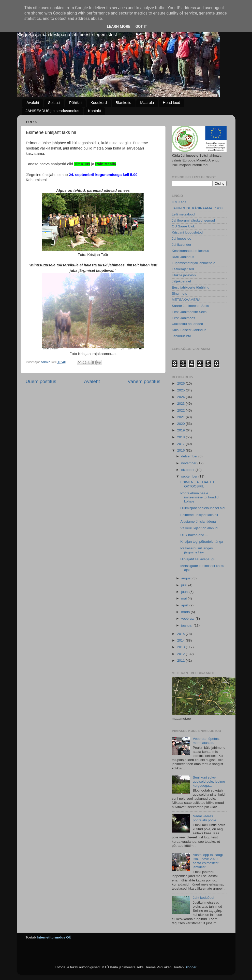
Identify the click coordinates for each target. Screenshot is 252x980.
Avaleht (33, 103)
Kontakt (94, 111)
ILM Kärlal (180, 202)
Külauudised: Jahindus (189, 330)
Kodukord (99, 103)
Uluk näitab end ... (194, 535)
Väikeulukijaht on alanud (199, 528)
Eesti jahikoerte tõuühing (191, 287)
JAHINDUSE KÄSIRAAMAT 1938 (197, 208)
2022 (181, 410)
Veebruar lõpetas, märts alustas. (206, 741)
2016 (181, 450)
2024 (181, 397)
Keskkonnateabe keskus (190, 251)
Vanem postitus (144, 381)
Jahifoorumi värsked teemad (194, 220)
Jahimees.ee (182, 239)
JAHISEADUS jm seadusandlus (53, 111)
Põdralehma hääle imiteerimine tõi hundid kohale (199, 497)
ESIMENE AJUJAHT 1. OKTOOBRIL (198, 484)
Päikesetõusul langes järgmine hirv (197, 550)
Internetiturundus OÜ (54, 937)
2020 (181, 424)
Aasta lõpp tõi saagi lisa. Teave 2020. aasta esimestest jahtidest (208, 861)
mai (185, 598)
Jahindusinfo (182, 336)
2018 (181, 437)
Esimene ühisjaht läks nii (199, 515)
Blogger (190, 967)
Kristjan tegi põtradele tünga (202, 542)
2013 (181, 647)
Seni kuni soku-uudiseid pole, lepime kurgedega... (209, 781)
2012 (181, 654)
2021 (181, 417)
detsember (190, 456)
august (187, 578)
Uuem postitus (41, 381)
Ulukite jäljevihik (184, 275)
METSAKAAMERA (186, 300)
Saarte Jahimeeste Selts (190, 306)
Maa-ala (147, 103)
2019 (181, 430)
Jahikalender (182, 245)
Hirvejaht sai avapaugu (198, 559)
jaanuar (188, 625)
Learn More (118, 26)
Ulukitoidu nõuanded (188, 324)
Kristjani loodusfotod (187, 232)
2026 (181, 383)
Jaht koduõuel (203, 898)
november (189, 463)
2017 (181, 444)
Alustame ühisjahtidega (198, 521)
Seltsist (54, 103)
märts (186, 612)
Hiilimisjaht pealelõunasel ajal (203, 508)
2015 (181, 634)
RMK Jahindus (183, 257)
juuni (185, 592)
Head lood (171, 103)
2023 (181, 404)
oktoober (188, 470)
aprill (185, 605)
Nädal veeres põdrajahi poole (204, 818)
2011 (181, 661)
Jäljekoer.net (182, 281)
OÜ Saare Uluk (183, 226)
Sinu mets (180, 294)
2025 (181, 390)
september (190, 476)
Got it (141, 26)
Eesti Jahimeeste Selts (189, 312)
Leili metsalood (183, 214)
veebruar (189, 618)
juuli (185, 585)
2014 (181, 640)
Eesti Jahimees (184, 318)
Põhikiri (75, 103)
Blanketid (124, 103)
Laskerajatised (183, 269)
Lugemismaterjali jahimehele (194, 263)
